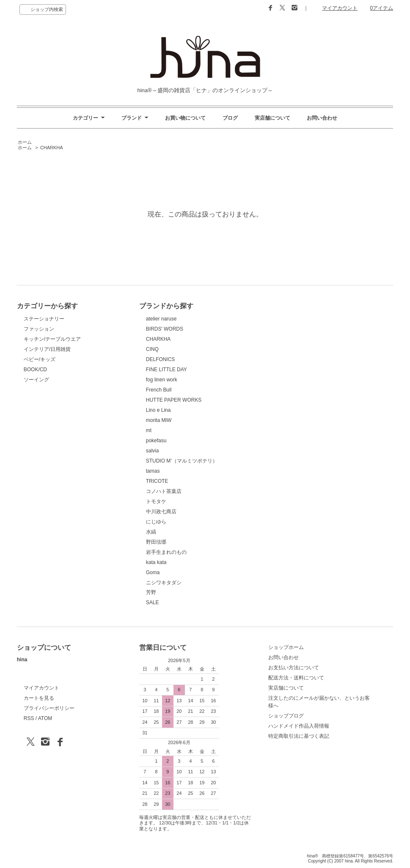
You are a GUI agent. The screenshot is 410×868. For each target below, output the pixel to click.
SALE (153, 602)
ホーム (25, 142)
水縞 (151, 532)
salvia (153, 451)
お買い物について (185, 118)
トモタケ (156, 501)
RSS (29, 718)
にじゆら (156, 522)
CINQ (152, 349)
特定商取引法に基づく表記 (299, 736)
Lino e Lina (158, 410)
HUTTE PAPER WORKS (174, 400)
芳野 (151, 592)
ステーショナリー (44, 319)
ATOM (45, 718)
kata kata (156, 562)
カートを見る (39, 698)
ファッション (39, 329)
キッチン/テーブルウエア (52, 339)
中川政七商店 (161, 512)
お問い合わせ (322, 118)
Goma (153, 572)
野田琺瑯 (156, 542)
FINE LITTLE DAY (166, 370)
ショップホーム (286, 647)
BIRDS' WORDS (165, 329)
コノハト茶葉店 (164, 491)
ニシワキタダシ (164, 583)
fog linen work (162, 380)
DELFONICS (161, 359)
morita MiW (159, 420)
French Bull (159, 390)
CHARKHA (52, 148)
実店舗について (272, 118)
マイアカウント (340, 8)
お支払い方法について (294, 668)
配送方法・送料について (296, 678)
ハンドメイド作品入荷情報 (299, 726)
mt (149, 430)
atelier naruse (161, 319)
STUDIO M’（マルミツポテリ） (182, 461)
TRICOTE (157, 481)
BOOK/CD (35, 370)
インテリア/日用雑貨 (47, 349)
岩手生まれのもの (166, 552)
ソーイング (36, 380)
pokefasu (156, 441)
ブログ (230, 118)
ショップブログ (286, 716)
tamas (153, 471)
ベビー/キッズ (40, 359)
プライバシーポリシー (49, 708)
